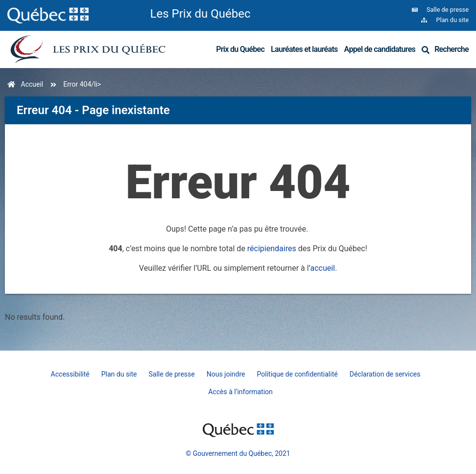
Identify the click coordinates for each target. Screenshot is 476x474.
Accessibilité (70, 374)
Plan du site (119, 374)
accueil (322, 268)
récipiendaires (272, 249)
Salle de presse (172, 374)
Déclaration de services (385, 374)
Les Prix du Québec (201, 14)
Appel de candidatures (380, 49)
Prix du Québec (240, 49)
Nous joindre (226, 374)
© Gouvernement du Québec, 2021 (238, 453)
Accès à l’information (240, 392)
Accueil (32, 84)
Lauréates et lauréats (304, 49)
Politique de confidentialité (297, 374)
